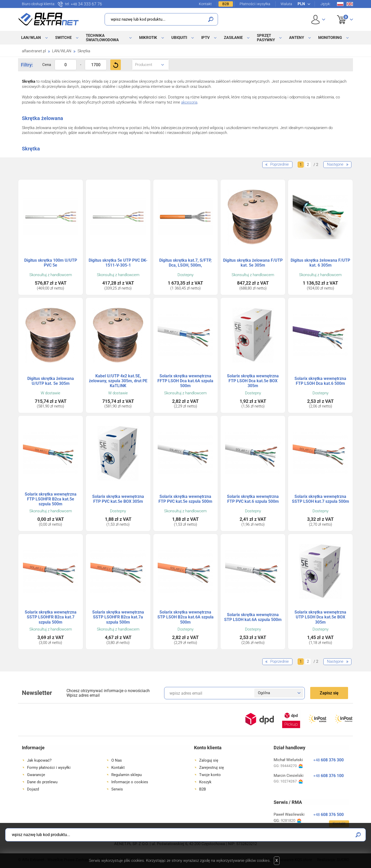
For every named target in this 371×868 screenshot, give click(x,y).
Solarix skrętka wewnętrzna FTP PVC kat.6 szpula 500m (253, 499)
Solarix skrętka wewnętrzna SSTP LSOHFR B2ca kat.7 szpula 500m (51, 617)
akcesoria (189, 102)
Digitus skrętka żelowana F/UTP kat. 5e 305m (253, 263)
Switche (63, 38)
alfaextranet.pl (34, 51)
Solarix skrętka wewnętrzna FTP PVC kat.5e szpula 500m (185, 499)
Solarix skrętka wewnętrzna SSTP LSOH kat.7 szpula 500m (321, 499)
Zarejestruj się (212, 768)
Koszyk (342, 14)
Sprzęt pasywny (266, 38)
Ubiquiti (179, 38)
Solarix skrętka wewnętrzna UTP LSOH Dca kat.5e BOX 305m (320, 617)
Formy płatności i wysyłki (49, 768)
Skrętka (84, 51)
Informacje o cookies (130, 782)
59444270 (292, 766)
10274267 (292, 781)
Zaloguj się (209, 760)
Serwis (117, 789)
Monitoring (330, 38)
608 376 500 (328, 815)
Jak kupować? (39, 760)
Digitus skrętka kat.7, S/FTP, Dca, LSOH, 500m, (185, 263)
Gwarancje (36, 775)
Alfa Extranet (49, 19)
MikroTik (148, 38)
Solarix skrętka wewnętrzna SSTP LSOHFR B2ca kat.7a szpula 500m (118, 617)
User (318, 19)
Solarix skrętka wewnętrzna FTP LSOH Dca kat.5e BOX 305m (253, 381)
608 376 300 (328, 760)
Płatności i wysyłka (255, 4)
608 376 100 (328, 776)
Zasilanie (233, 38)
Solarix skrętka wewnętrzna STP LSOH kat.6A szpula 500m (253, 617)
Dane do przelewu (42, 782)
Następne (335, 164)
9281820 (291, 821)
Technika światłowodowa (102, 38)
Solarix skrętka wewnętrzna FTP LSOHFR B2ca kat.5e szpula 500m (51, 499)
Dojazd (33, 789)
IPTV (205, 38)
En (350, 4)
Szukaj (211, 19)
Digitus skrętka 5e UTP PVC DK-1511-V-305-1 (118, 263)
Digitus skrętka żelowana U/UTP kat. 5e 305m (51, 381)
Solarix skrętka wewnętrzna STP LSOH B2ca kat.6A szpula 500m (185, 617)
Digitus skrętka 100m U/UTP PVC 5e (51, 263)
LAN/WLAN (31, 38)
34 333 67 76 (86, 4)
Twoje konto (210, 775)
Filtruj (116, 65)
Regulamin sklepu (127, 775)
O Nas (117, 760)
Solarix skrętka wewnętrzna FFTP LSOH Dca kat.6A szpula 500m (185, 381)
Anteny (297, 38)
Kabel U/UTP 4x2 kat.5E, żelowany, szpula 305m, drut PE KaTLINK (118, 381)
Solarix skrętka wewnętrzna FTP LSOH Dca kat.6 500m (320, 381)
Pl (340, 4)
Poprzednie (280, 164)
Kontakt (205, 4)
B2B (226, 4)
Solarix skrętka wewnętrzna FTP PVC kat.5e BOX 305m (118, 499)
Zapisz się (329, 693)
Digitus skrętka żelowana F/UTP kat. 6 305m (320, 263)
